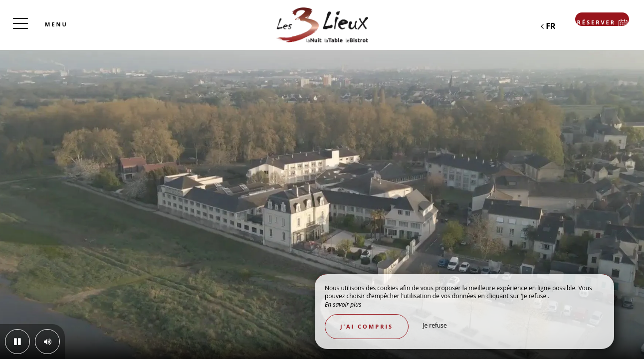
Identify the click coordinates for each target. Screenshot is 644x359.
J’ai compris (367, 326)
